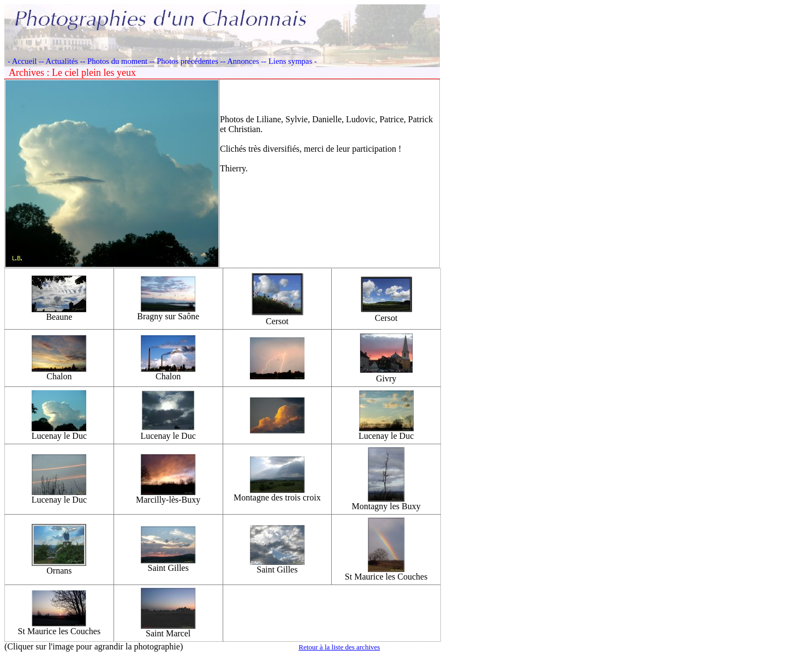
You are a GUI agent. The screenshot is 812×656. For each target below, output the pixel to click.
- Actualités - (62, 61)
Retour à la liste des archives (339, 647)
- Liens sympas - (290, 61)
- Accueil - (25, 61)
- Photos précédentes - (188, 61)
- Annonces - (243, 61)
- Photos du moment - (118, 61)
